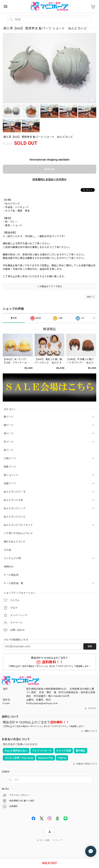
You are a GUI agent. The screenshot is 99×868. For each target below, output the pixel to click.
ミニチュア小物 (12, 558)
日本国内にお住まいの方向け (49, 179)
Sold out (49, 169)
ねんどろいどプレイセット (18, 525)
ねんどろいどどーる (15, 492)
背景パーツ (10, 467)
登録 (90, 646)
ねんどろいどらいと (15, 517)
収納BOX (9, 567)
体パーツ (9, 433)
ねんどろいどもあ (13, 500)
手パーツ (9, 442)
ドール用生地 (11, 575)
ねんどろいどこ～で (15, 508)
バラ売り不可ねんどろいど (18, 533)
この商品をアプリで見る (49, 286)
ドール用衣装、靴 (13, 583)
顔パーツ (9, 425)
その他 (7, 550)
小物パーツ (10, 458)
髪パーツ (9, 417)
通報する (91, 297)
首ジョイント (11, 475)
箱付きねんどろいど (15, 542)
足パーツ (9, 450)
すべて (14, 318)
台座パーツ (10, 483)
